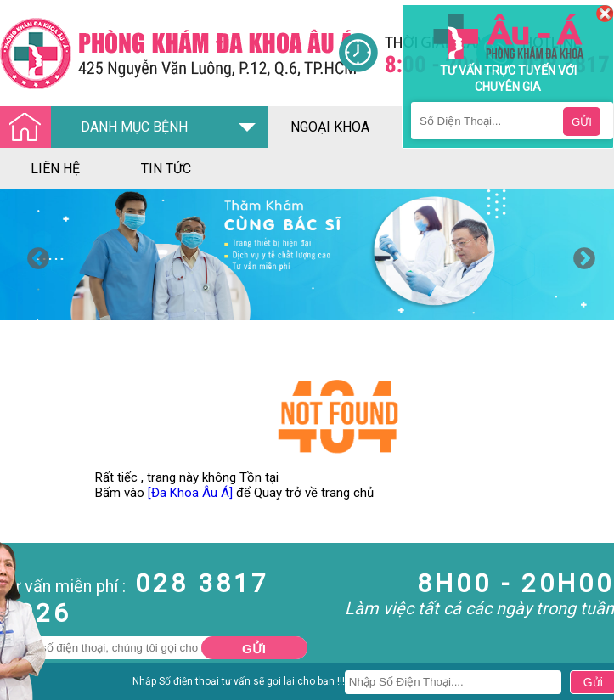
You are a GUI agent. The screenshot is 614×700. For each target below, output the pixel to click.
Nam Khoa (29, 686)
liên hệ (55, 169)
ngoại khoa (330, 127)
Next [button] (580, 255)
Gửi (254, 649)
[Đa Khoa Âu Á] (190, 493)
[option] (307, 255)
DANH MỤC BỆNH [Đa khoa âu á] (99, 128)
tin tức (166, 169)
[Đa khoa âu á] (169, 53)
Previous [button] (34, 255)
